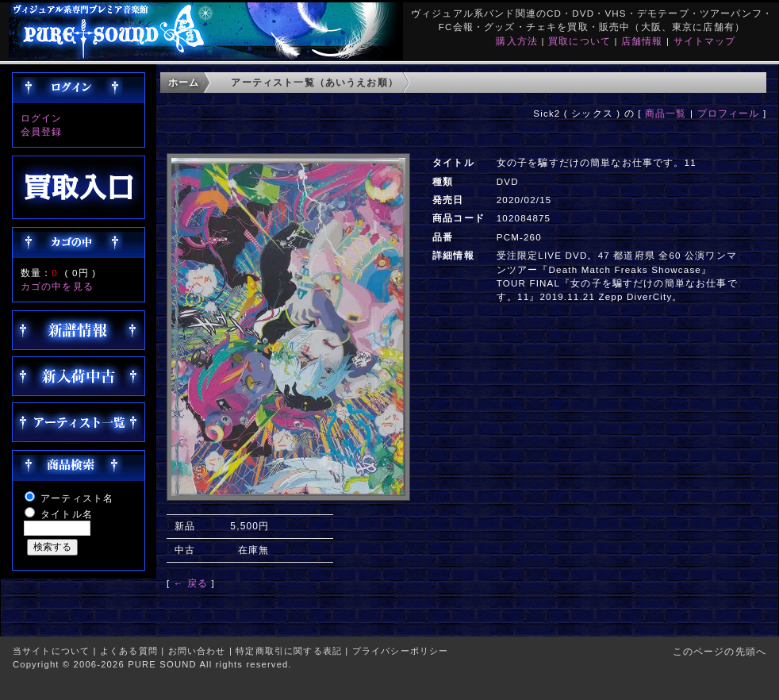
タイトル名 (67, 514)
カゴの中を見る (57, 286)
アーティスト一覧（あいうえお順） (315, 82)
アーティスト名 (77, 498)
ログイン (42, 118)
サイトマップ (705, 41)
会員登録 (42, 131)
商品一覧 (666, 113)
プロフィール (729, 113)
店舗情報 (642, 41)
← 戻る (191, 583)
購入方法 (517, 41)
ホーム (184, 82)
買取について (579, 41)
